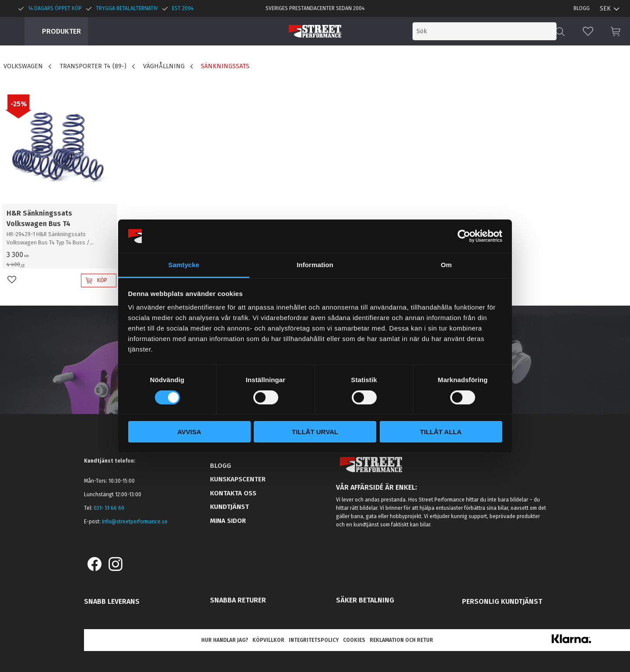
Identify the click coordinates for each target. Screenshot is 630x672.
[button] (588, 31)
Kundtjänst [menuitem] (229, 507)
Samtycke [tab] (184, 265)
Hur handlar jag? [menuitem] (225, 640)
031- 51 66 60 (109, 508)
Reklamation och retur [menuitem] (401, 640)
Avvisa (189, 432)
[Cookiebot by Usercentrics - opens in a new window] (464, 236)
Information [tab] (315, 265)
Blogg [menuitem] (582, 8)
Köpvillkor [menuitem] (268, 640)
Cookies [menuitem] (354, 640)
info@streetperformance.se (135, 522)
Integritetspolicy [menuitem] (314, 640)
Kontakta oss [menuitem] (233, 493)
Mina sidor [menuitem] (228, 521)
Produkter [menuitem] (61, 31)
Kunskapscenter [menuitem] (238, 479)
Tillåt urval (315, 432)
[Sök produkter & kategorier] (485, 31)
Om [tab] (446, 265)
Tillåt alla (441, 432)
